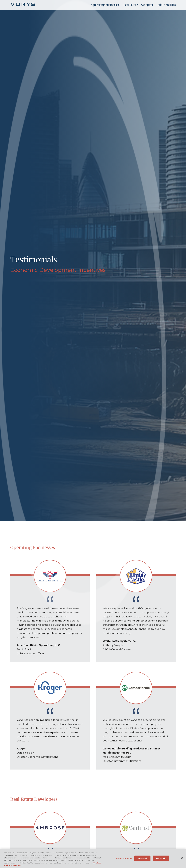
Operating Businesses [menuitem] (105, 5)
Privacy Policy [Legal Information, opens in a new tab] (17, 865)
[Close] (182, 858)
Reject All (142, 858)
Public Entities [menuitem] (166, 5)
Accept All (161, 858)
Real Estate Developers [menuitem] (138, 5)
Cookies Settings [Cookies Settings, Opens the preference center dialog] (124, 858)
